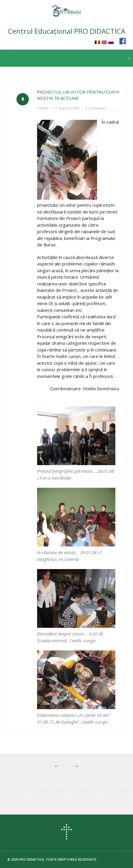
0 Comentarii (95, 108)
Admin (43, 108)
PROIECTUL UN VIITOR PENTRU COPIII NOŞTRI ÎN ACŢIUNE (78, 95)
